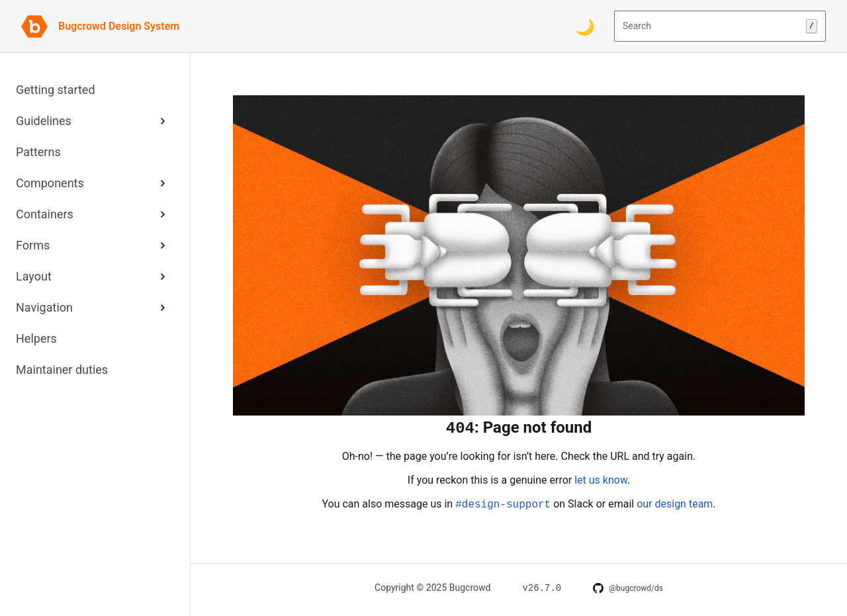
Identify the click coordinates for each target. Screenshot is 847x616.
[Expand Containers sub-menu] (163, 214)
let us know (601, 480)
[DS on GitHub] (628, 588)
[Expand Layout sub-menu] (163, 276)
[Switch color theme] (585, 26)
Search (720, 26)
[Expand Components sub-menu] (163, 183)
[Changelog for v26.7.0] (542, 587)
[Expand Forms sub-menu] (163, 245)
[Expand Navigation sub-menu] (163, 307)
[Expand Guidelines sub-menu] (163, 121)
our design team (675, 504)
